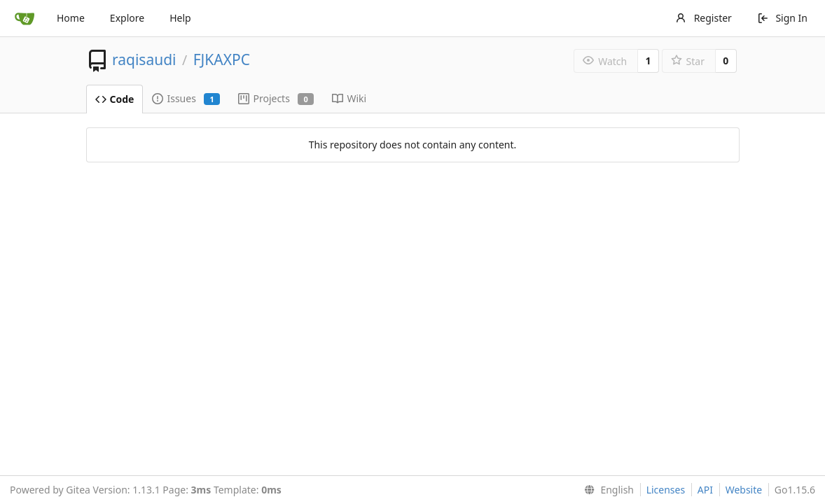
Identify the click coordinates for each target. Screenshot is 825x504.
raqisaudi (144, 59)
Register (703, 18)
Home (71, 18)
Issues (186, 98)
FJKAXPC (222, 59)
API (705, 490)
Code (115, 99)
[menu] (606, 490)
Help (180, 18)
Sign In (782, 18)
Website (744, 490)
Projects (276, 98)
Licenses (666, 490)
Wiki (349, 98)
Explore (127, 18)
